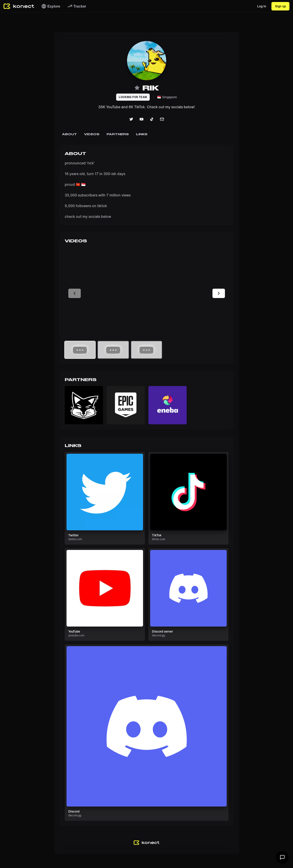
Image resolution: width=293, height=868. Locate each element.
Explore (51, 6)
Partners (118, 134)
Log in (262, 6)
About (69, 134)
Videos (92, 134)
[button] (84, 405)
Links (142, 134)
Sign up (280, 6)
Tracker (77, 6)
